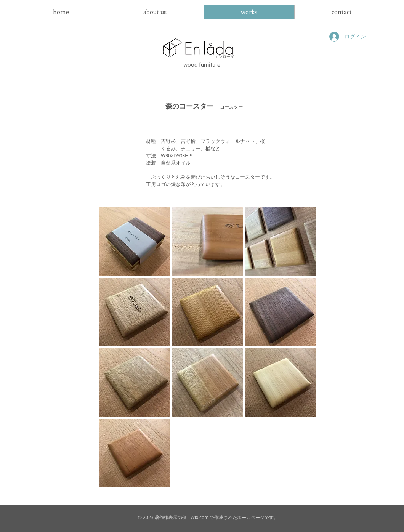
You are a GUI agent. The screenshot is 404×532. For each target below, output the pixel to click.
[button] (134, 242)
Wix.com (200, 517)
